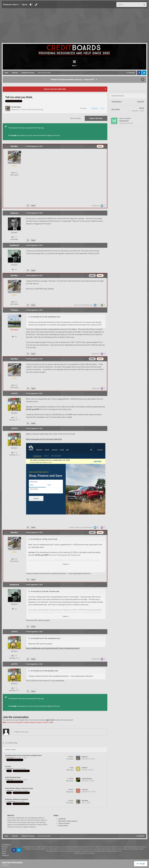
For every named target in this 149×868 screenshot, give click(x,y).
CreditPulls (62, 819)
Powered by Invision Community (84, 853)
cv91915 (14, 393)
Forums (68, 66)
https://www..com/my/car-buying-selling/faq (44, 439)
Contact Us (5, 855)
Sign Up (25, 4)
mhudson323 (124, 121)
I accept (141, 864)
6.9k (14, 337)
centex (76, 305)
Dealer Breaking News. (13, 777)
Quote (33, 206)
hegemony (14, 213)
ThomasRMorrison (87, 305)
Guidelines (5, 865)
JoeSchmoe (11, 802)
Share (84, 108)
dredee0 (85, 768)
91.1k (14, 237)
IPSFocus (5, 847)
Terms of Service (64, 823)
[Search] (124, 5)
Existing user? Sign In (11, 5)
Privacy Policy (63, 826)
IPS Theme (5, 845)
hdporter (85, 757)
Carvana (8, 766)
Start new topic (75, 118)
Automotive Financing (35, 109)
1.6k (14, 269)
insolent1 (72, 527)
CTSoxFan (14, 310)
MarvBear (17, 107)
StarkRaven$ (96, 206)
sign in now (50, 720)
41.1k (14, 418)
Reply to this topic (96, 118)
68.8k (14, 173)
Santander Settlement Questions (17, 799)
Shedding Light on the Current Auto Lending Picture (23, 755)
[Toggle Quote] (29, 317)
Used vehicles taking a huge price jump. (19, 788)
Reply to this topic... (22, 732)
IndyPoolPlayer (87, 779)
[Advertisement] (74, 26)
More (81, 66)
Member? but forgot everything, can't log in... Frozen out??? (73, 80)
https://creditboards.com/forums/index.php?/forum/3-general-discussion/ (53, 648)
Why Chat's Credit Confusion (68, 821)
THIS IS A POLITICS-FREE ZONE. (55, 89)
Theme (4, 849)
